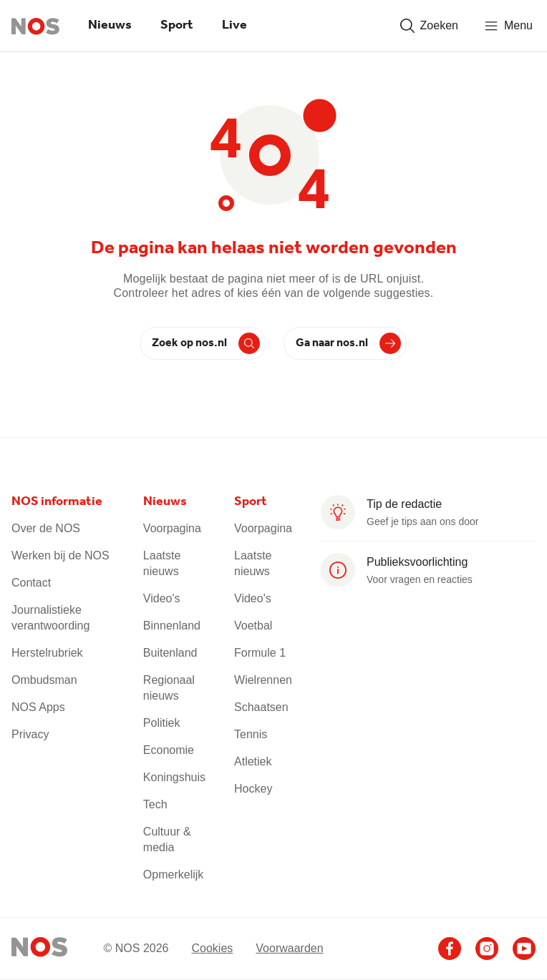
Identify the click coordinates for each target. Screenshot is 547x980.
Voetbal (253, 626)
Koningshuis (174, 777)
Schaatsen (261, 707)
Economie (169, 750)
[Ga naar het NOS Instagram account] (487, 949)
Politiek (162, 723)
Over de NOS (46, 528)
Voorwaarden (289, 948)
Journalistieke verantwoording (50, 618)
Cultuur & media (167, 839)
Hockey (253, 789)
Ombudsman (44, 680)
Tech (155, 804)
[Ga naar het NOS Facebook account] (450, 949)
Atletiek (253, 761)
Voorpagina (172, 528)
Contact (31, 583)
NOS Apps (38, 707)
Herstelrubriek (47, 653)
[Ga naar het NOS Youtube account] (524, 949)
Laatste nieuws (162, 563)
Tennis (251, 734)
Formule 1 (260, 653)
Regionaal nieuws (169, 688)
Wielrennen (263, 680)
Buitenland (170, 653)
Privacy (30, 734)
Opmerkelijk (173, 874)
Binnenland (172, 626)
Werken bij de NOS (60, 555)
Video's (162, 598)
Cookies (212, 948)
